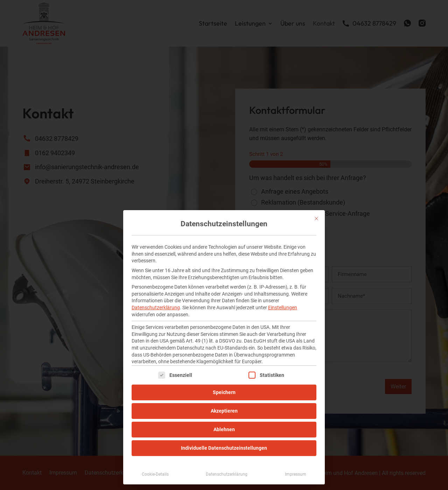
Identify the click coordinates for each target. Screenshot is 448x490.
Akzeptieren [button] (224, 411)
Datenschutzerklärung (156, 308)
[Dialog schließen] (316, 219)
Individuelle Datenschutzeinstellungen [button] (224, 448)
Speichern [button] (224, 392)
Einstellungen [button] (283, 308)
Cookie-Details (155, 474)
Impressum (296, 474)
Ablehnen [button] (224, 429)
